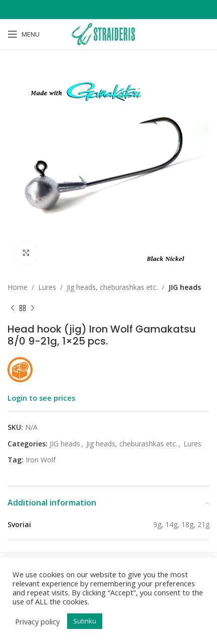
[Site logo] (108, 33)
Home (18, 287)
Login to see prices (41, 398)
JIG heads (185, 287)
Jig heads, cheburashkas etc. (112, 287)
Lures (47, 287)
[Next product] (33, 308)
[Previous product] (13, 308)
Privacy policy (37, 621)
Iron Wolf (41, 460)
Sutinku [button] (85, 621)
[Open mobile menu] (24, 34)
